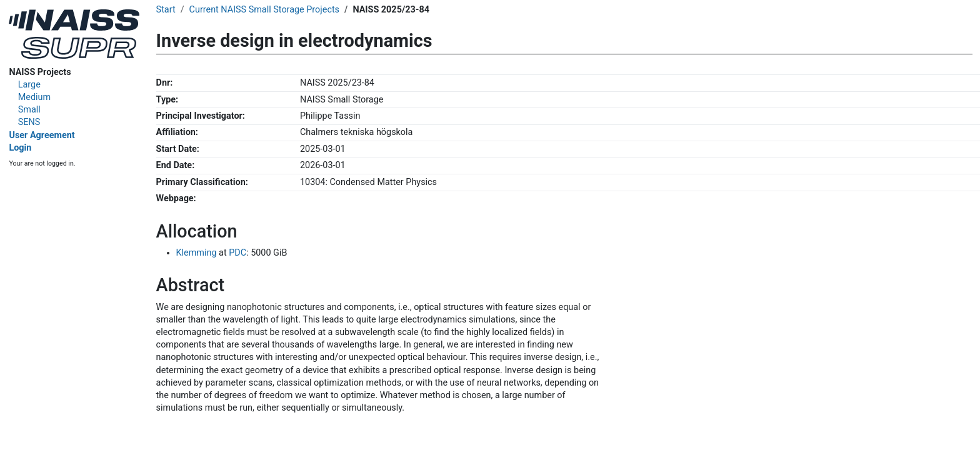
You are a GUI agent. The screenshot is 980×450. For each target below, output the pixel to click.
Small (29, 110)
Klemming (197, 253)
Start (166, 10)
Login (20, 148)
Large (29, 85)
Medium (34, 97)
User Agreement (42, 135)
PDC (237, 253)
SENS (29, 122)
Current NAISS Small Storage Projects (264, 10)
